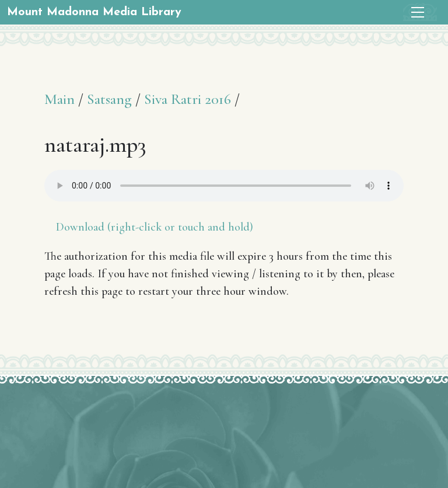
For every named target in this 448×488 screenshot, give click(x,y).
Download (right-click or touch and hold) (155, 227)
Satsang (109, 99)
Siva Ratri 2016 (188, 99)
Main (60, 99)
